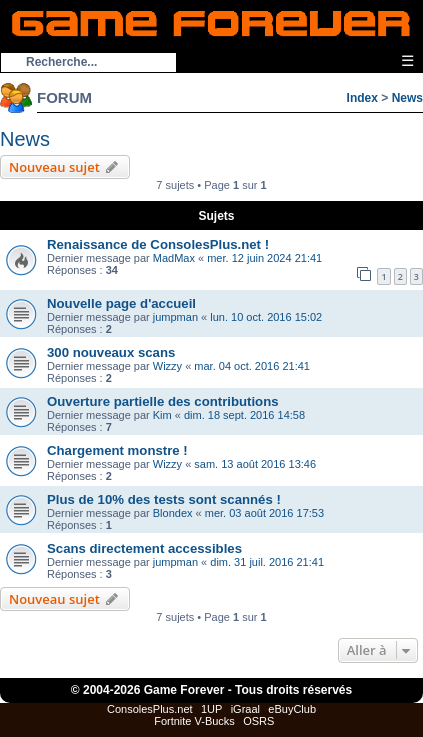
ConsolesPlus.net (150, 709)
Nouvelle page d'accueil (121, 303)
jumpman (175, 317)
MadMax (174, 258)
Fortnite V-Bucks (194, 721)
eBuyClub (292, 709)
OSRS (258, 721)
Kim (162, 415)
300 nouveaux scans (111, 352)
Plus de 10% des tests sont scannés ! (164, 499)
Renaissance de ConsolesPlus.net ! (158, 244)
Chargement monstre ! (117, 450)
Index (362, 98)
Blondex (173, 513)
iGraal (245, 709)
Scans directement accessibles (144, 548)
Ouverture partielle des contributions (163, 401)
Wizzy (167, 366)
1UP (211, 709)
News (407, 98)
